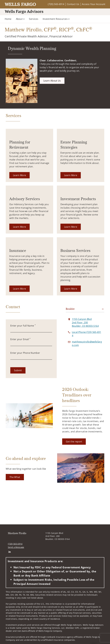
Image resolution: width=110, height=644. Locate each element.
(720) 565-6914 (56, 4)
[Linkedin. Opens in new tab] (10, 552)
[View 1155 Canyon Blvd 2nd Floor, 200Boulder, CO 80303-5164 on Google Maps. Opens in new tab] (85, 323)
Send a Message (16, 547)
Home (8, 19)
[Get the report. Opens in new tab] (74, 442)
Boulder (70, 309)
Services (34, 19)
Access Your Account (94, 4)
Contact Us (73, 4)
